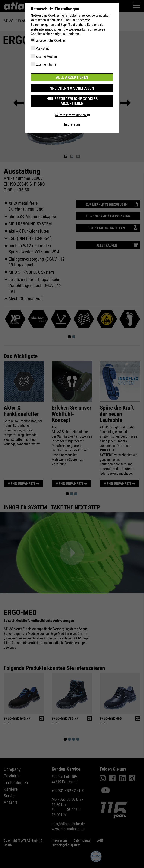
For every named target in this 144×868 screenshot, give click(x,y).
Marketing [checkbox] (42, 48)
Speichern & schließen (72, 88)
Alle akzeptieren (72, 77)
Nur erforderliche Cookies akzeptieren (72, 98)
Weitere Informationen (72, 110)
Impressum (72, 119)
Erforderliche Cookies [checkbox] (51, 40)
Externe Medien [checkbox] (46, 57)
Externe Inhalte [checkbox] (46, 64)
